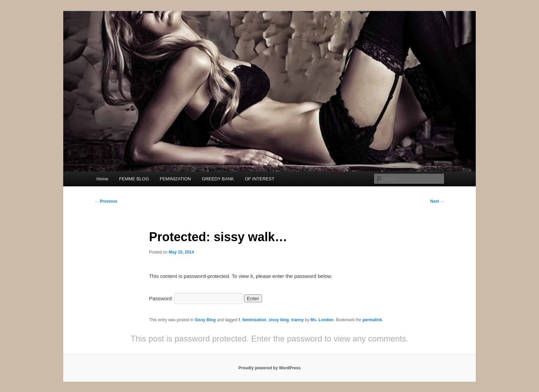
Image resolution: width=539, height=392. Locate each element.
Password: (196, 298)
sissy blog (279, 320)
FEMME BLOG (134, 179)
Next (437, 201)
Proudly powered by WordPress (269, 368)
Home (102, 179)
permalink (372, 320)
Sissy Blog (205, 320)
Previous (106, 201)
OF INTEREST (260, 179)
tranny (298, 320)
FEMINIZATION (175, 179)
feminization (254, 320)
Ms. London (322, 320)
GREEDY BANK (218, 179)
